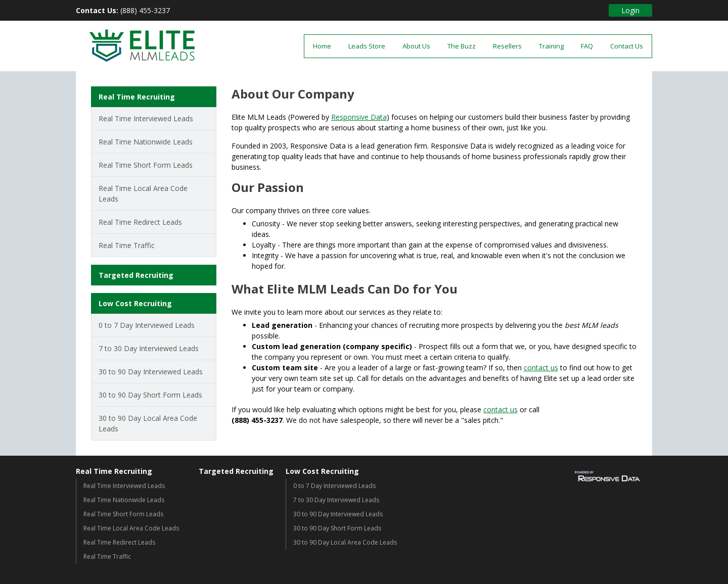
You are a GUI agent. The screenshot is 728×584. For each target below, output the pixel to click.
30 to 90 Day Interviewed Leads (151, 372)
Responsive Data (359, 117)
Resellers (507, 46)
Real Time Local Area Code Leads (143, 193)
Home (322, 46)
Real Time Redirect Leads (140, 222)
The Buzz (462, 46)
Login (630, 10)
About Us (416, 46)
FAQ (587, 46)
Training (551, 46)
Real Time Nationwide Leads (146, 142)
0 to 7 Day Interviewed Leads (147, 325)
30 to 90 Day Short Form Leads (150, 395)
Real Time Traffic (127, 245)
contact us (541, 368)
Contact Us (627, 46)
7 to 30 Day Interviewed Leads (149, 348)
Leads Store (367, 46)
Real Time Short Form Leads (146, 165)
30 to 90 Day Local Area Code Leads (148, 423)
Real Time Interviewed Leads (146, 118)
